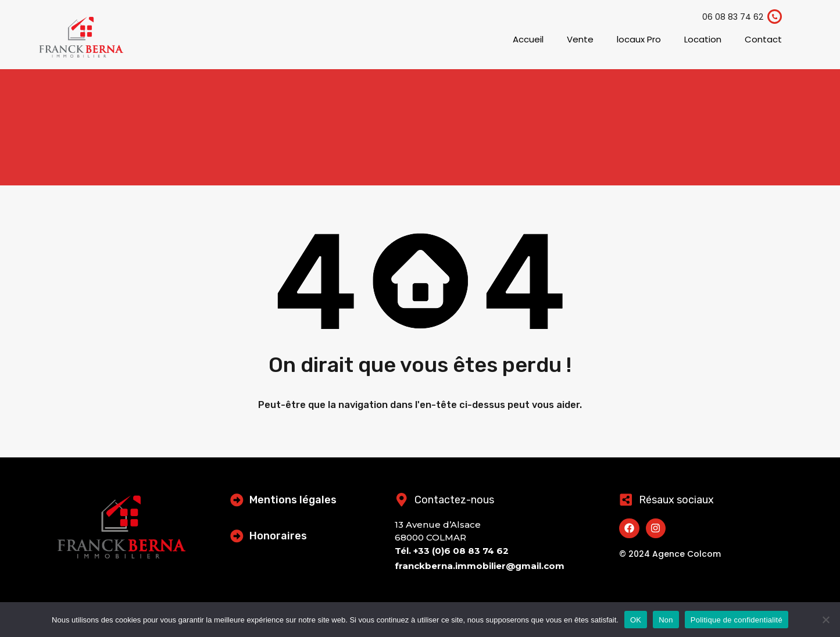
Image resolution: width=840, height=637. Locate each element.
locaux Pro (639, 39)
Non (666, 620)
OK (636, 620)
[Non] (825, 620)
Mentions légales (294, 500)
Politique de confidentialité (737, 620)
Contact (763, 39)
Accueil (528, 39)
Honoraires (279, 536)
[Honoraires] (237, 536)
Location (703, 39)
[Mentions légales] (237, 500)
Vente (580, 39)
